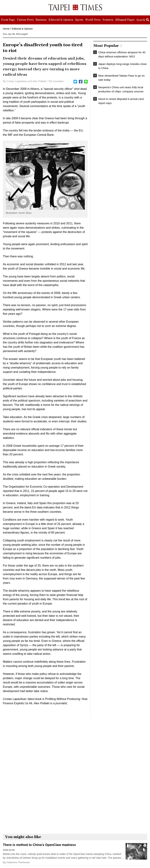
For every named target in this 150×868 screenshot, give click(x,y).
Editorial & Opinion (22, 29)
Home (6, 29)
